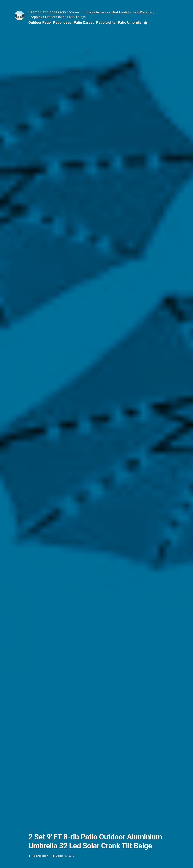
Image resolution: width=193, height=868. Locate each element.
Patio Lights (106, 22)
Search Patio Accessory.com (51, 12)
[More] (146, 23)
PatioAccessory (40, 856)
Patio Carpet (84, 22)
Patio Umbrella (130, 22)
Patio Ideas (62, 22)
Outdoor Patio (40, 22)
